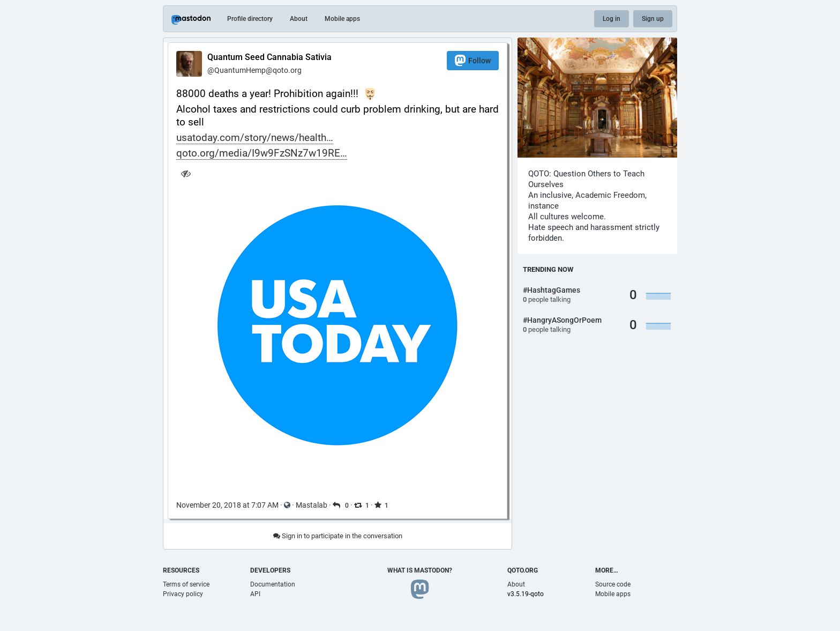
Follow (473, 60)
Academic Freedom (610, 195)
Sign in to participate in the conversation (338, 536)
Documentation (273, 584)
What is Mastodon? (420, 570)
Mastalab (312, 505)
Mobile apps (342, 19)
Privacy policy (183, 594)
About (299, 19)
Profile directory (250, 19)
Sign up (653, 19)
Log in (612, 19)
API (255, 594)
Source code (613, 584)
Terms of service (186, 584)
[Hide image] (186, 173)
